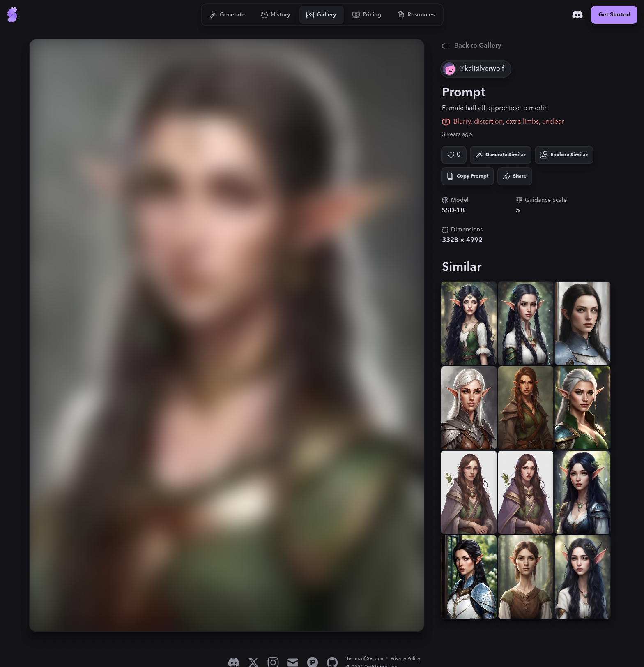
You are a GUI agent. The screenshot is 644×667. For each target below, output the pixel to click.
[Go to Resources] (416, 15)
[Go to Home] (12, 15)
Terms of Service (365, 659)
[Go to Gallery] (322, 15)
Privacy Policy (405, 659)
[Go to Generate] (227, 15)
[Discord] (577, 15)
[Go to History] (276, 15)
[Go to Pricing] (367, 15)
